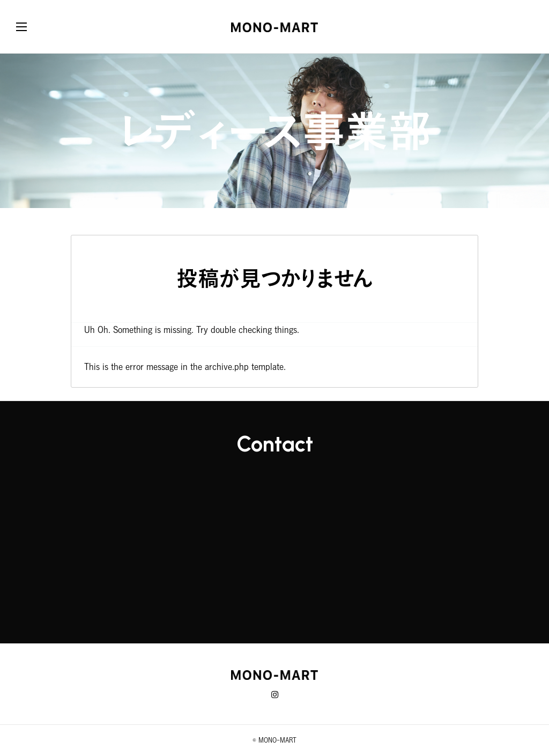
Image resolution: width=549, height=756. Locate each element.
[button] (32, 27)
